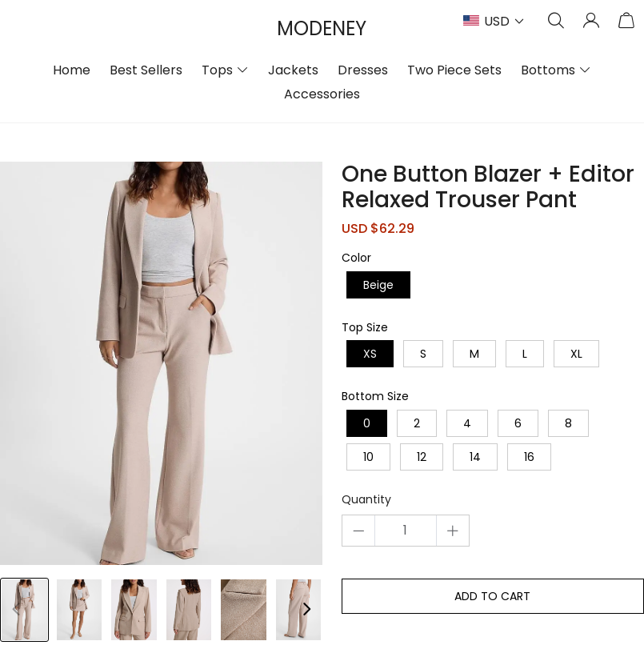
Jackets (293, 70)
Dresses (363, 70)
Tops (217, 70)
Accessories (322, 94)
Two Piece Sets (454, 70)
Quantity (366, 500)
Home (72, 70)
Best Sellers (146, 70)
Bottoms (548, 70)
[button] (306, 610)
